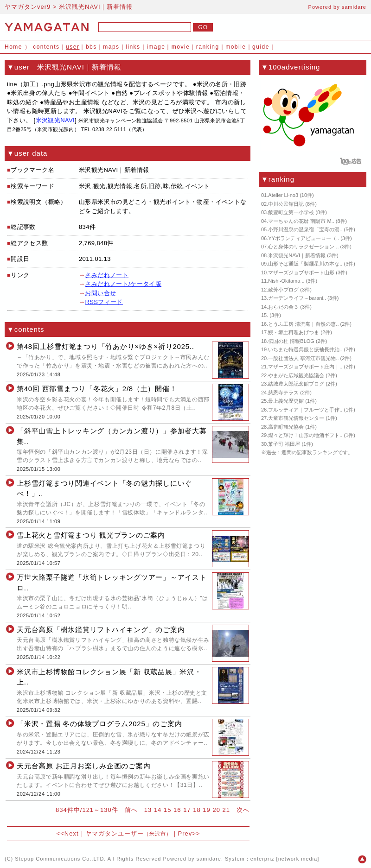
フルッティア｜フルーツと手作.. (305, 410)
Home (13, 47)
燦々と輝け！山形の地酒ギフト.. (305, 435)
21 (226, 810)
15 (167, 810)
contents (46, 47)
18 (197, 810)
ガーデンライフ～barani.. (297, 298)
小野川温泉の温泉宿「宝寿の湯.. (305, 229)
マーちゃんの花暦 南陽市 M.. (301, 221)
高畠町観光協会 (286, 427)
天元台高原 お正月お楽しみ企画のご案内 (83, 766)
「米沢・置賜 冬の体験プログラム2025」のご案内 (99, 724)
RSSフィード (104, 302)
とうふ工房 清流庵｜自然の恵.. (303, 324)
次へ (243, 810)
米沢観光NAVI (55, 120)
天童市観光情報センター (296, 418)
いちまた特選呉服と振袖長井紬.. (305, 349)
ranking (208, 47)
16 (177, 810)
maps (111, 47)
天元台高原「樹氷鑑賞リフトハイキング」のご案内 (101, 630)
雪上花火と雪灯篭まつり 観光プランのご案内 (91, 535)
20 (216, 810)
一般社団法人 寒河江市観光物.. (303, 358)
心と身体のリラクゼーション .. (303, 247)
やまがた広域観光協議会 (296, 375)
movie (181, 47)
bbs (91, 47)
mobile (236, 47)
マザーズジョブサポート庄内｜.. (305, 367)
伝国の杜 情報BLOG (291, 341)
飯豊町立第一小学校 (291, 212)
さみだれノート (107, 275)
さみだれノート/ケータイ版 (123, 284)
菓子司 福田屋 (284, 444)
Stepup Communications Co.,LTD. (60, 859)
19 (206, 810)
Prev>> (189, 833)
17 (187, 810)
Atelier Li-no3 (283, 195)
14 (158, 810)
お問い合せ (100, 293)
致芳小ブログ (283, 290)
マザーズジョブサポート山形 (301, 272)
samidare (354, 7)
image (156, 47)
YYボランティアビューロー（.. (304, 238)
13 (148, 810)
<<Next (68, 833)
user (73, 47)
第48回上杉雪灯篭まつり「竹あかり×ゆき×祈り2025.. (106, 346)
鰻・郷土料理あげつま (294, 332)
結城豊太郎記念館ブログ (296, 384)
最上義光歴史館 (286, 401)
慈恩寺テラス (283, 393)
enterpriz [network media (284, 859)
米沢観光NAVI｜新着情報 (297, 255)
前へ (131, 810)
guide (261, 47)
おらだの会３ (283, 307)
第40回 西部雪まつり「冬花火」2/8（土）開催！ (97, 389)
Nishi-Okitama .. (286, 281)
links (133, 47)
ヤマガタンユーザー (128, 833)
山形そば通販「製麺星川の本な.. (305, 264)
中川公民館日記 (286, 204)
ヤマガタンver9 (28, 7)
